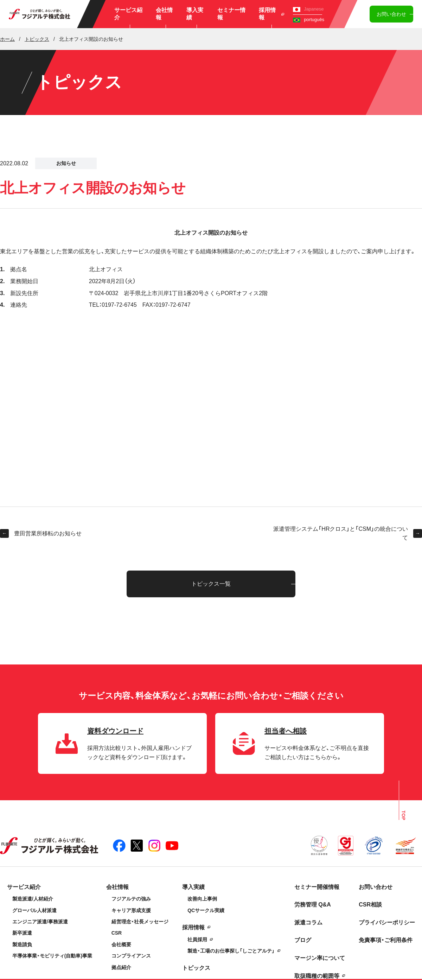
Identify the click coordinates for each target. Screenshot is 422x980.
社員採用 (197, 940)
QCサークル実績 (206, 910)
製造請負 (22, 944)
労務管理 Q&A (313, 905)
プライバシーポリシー (387, 922)
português (309, 20)
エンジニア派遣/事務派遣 (40, 922)
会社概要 (121, 944)
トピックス (196, 968)
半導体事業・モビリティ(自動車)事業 (52, 956)
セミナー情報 (231, 14)
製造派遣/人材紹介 (33, 899)
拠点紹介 (121, 967)
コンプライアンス (131, 956)
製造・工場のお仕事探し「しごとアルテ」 (231, 951)
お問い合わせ (391, 14)
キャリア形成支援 (131, 910)
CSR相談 (370, 905)
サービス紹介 (128, 14)
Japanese (308, 9)
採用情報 (272, 14)
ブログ (303, 940)
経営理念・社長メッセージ (140, 922)
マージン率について (320, 958)
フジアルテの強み (131, 899)
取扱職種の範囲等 (317, 976)
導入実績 (195, 14)
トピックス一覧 (211, 584)
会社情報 (164, 14)
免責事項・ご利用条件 (386, 940)
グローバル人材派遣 (34, 910)
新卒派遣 (22, 933)
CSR (117, 933)
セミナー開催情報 (317, 887)
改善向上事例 (202, 899)
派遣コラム (308, 922)
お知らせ (66, 163)
